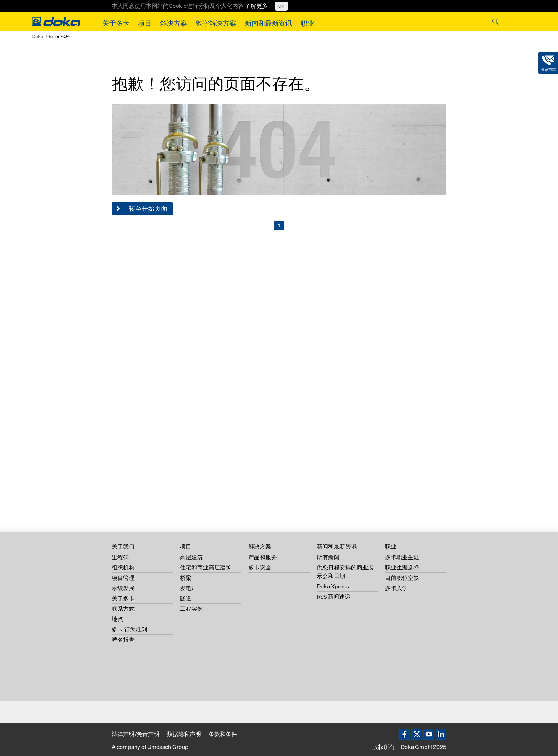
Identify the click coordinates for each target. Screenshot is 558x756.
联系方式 (123, 609)
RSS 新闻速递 (334, 597)
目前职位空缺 (402, 578)
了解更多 (256, 6)
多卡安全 (260, 567)
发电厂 (189, 588)
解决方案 (174, 23)
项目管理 (123, 578)
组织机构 (123, 567)
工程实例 (191, 609)
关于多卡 (116, 23)
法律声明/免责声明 (136, 734)
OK (281, 6)
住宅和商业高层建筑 (206, 567)
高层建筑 (191, 557)
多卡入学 (396, 588)
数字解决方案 (216, 23)
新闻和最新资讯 (269, 23)
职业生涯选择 (402, 567)
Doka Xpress (333, 586)
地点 (117, 619)
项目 (145, 23)
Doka (37, 36)
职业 (307, 23)
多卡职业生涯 (402, 557)
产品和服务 (263, 557)
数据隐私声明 (184, 734)
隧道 (186, 598)
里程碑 (120, 557)
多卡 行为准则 (129, 629)
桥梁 (186, 578)
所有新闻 (328, 557)
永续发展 (123, 588)
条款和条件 (223, 734)
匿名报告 (123, 640)
